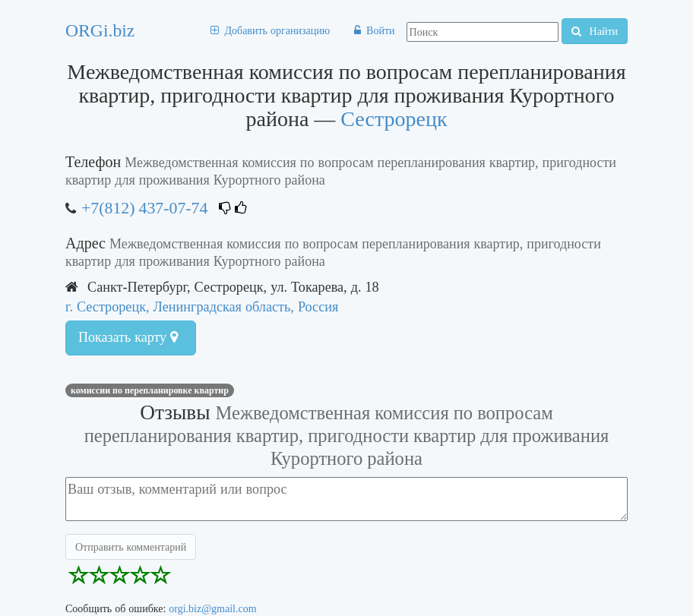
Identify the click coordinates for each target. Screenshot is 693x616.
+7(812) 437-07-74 (144, 208)
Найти (595, 31)
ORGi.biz (100, 30)
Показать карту (128, 337)
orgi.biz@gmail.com (212, 608)
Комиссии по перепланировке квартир (150, 390)
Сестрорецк (394, 119)
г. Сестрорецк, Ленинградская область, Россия (202, 306)
